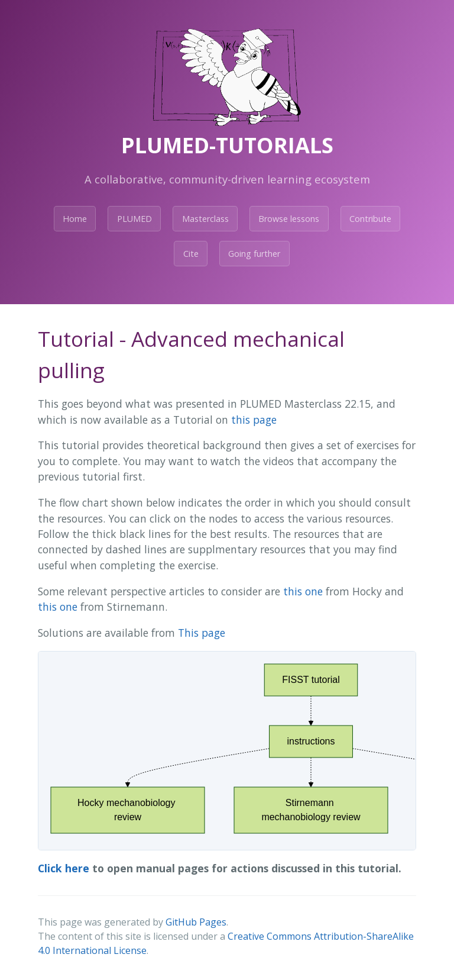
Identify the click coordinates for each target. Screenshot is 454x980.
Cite (191, 254)
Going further (254, 254)
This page (202, 633)
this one (303, 591)
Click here (64, 868)
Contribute (370, 219)
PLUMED (134, 219)
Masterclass (205, 219)
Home (75, 219)
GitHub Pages (196, 922)
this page (254, 420)
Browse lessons (289, 219)
